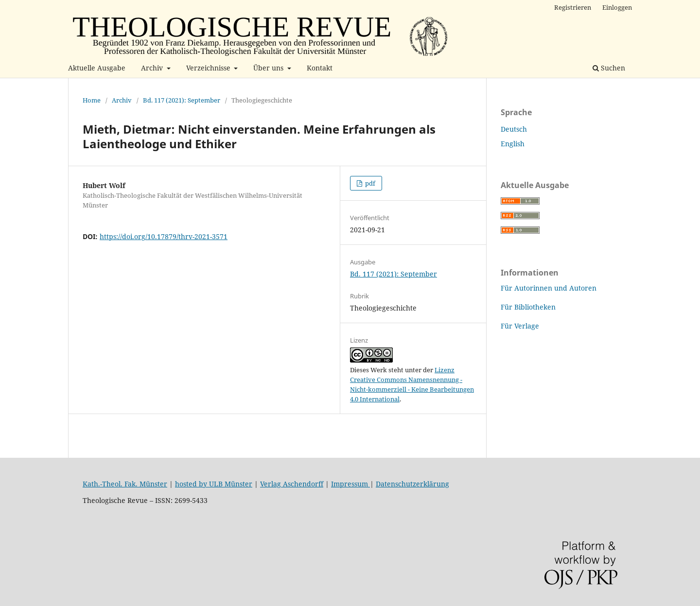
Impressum (350, 484)
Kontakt (320, 68)
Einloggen (617, 7)
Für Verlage (520, 326)
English (513, 144)
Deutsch (514, 129)
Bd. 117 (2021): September (182, 100)
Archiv (153, 68)
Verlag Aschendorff (292, 484)
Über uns (269, 68)
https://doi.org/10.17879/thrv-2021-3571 (164, 236)
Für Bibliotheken (528, 307)
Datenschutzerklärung (412, 484)
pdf (369, 183)
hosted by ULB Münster (214, 484)
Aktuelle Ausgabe (97, 68)
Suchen (609, 68)
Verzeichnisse (209, 68)
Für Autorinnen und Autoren (549, 288)
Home (92, 100)
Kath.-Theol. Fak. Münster (125, 484)
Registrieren (573, 7)
